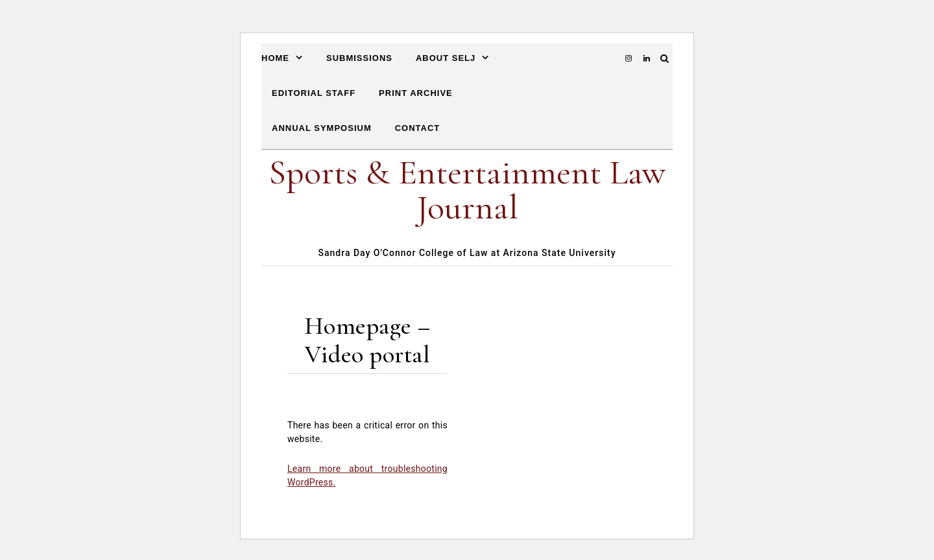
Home (275, 58)
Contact (418, 128)
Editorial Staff (314, 93)
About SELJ (446, 58)
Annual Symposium (322, 128)
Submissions (359, 58)
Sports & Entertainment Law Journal (467, 190)
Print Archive (416, 93)
